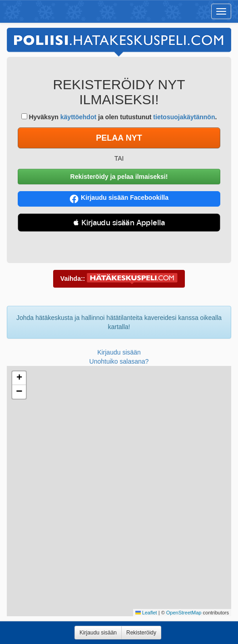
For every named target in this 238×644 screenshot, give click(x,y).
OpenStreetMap (184, 613)
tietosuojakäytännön (184, 117)
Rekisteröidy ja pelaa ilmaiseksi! (119, 177)
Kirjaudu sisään (119, 352)
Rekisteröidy (141, 633)
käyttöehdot (78, 117)
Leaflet (146, 613)
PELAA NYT (119, 138)
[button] (19, 378)
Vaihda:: (119, 279)
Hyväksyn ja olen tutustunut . (119, 117)
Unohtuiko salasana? (119, 361)
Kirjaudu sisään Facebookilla (119, 199)
